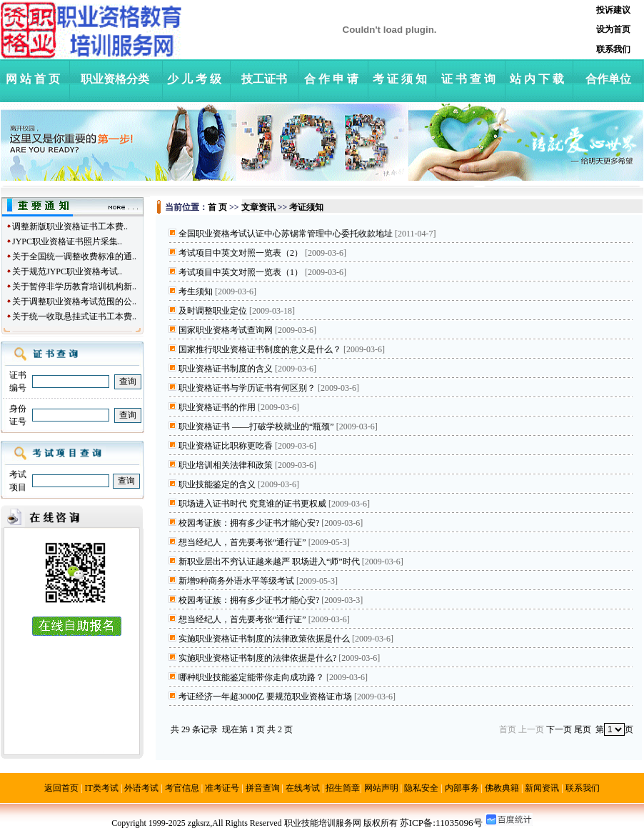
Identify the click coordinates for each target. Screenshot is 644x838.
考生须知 (196, 291)
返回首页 (61, 788)
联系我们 (583, 788)
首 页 (217, 207)
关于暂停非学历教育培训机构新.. (74, 286)
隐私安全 (421, 788)
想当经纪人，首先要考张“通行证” (242, 542)
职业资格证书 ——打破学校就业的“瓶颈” (256, 427)
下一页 (559, 729)
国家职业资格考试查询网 (226, 330)
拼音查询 (263, 788)
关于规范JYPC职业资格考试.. (67, 271)
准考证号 (222, 788)
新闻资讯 (542, 788)
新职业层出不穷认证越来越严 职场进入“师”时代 (269, 562)
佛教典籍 (502, 788)
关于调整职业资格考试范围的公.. (74, 301)
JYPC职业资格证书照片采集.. (67, 241)
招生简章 (343, 788)
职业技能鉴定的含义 (217, 484)
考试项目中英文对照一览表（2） (241, 253)
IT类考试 (102, 788)
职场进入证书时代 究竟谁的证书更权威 (252, 504)
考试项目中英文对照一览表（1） (241, 272)
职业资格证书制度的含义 (226, 369)
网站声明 (381, 788)
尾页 (583, 729)
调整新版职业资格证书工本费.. (70, 226)
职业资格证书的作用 (217, 407)
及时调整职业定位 (213, 311)
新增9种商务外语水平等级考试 (236, 581)
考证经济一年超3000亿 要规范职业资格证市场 (265, 697)
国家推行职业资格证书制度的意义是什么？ (260, 349)
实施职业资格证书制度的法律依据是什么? (257, 658)
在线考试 (303, 788)
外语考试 (141, 788)
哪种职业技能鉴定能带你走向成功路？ (251, 677)
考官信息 (182, 788)
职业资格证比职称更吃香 (226, 446)
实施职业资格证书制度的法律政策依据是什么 (264, 639)
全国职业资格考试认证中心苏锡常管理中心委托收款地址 (286, 234)
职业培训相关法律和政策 (226, 465)
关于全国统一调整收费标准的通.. (74, 256)
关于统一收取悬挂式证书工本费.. (74, 316)
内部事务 (462, 788)
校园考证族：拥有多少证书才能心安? (249, 523)
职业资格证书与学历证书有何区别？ (247, 388)
